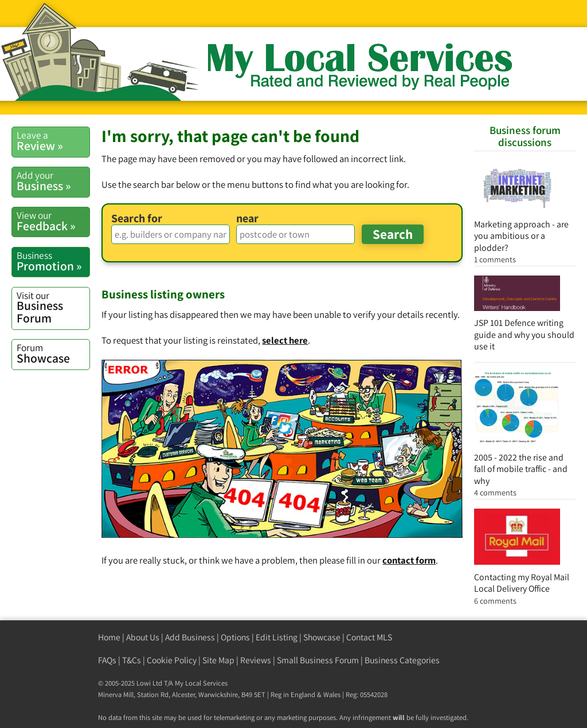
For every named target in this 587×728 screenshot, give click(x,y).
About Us (143, 637)
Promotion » (53, 261)
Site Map (218, 660)
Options (235, 637)
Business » (53, 181)
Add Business (190, 637)
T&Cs (132, 660)
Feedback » (53, 221)
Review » (53, 141)
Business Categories (402, 660)
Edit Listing (277, 637)
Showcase (53, 353)
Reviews (256, 660)
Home (109, 637)
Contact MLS (369, 637)
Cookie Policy (172, 660)
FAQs (107, 660)
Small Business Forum (318, 660)
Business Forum (53, 307)
